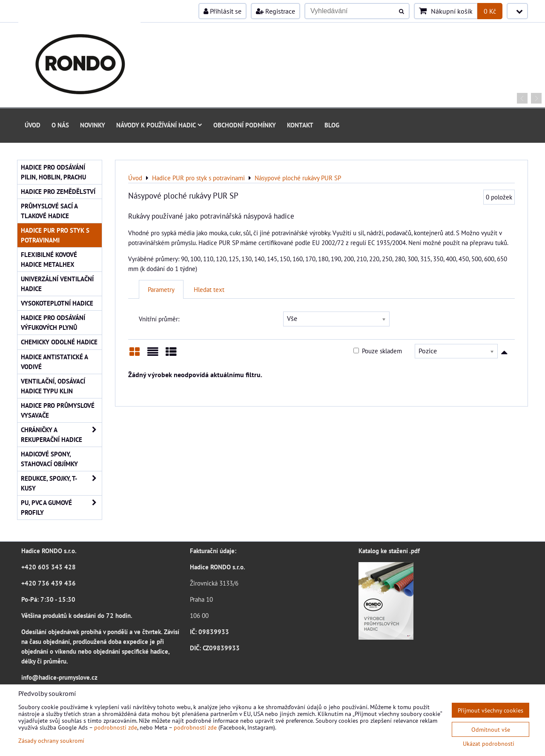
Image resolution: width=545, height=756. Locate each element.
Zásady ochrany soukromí (51, 740)
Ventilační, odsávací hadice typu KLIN (53, 386)
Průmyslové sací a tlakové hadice (49, 211)
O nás (60, 125)
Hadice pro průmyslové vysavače (58, 410)
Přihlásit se (222, 11)
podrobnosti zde (116, 727)
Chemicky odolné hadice (59, 342)
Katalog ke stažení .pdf (389, 551)
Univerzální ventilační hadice (57, 284)
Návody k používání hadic (159, 125)
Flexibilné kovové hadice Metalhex (49, 259)
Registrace (275, 11)
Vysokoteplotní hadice (57, 303)
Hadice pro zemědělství (58, 191)
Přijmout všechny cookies (490, 710)
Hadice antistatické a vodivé (54, 362)
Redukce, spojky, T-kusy (61, 483)
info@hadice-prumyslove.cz (59, 677)
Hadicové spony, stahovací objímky (49, 459)
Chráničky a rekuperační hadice (61, 435)
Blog (332, 125)
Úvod (33, 125)
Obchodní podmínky (245, 125)
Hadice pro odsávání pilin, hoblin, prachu (53, 172)
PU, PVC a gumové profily (61, 508)
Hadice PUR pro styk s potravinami (55, 235)
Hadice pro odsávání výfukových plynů (53, 322)
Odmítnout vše (491, 729)
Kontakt (300, 125)
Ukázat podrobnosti (489, 744)
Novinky (93, 125)
